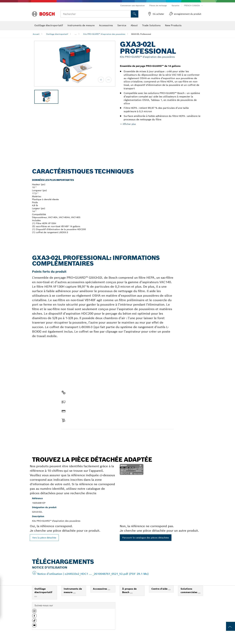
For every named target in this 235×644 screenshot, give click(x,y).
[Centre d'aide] (169, 590)
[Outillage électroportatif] (36, 597)
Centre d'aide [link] (160, 589)
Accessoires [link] (100, 589)
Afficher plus (129, 124)
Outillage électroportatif (57, 34)
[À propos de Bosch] (131, 593)
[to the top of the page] (231, 626)
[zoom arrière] (109, 80)
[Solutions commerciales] (199, 593)
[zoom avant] (101, 80)
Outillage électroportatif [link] (43, 591)
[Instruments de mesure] (74, 593)
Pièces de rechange (158, 5)
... (76, 34)
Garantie (175, 5)
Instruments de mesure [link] (73, 591)
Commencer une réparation (132, 5)
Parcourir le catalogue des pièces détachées (146, 538)
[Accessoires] (109, 590)
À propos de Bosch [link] (129, 591)
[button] (34, 612)
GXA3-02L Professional (141, 34)
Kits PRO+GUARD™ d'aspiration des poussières (104, 34)
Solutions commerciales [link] (189, 591)
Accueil (36, 34)
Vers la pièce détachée (44, 538)
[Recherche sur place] (135, 14)
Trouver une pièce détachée (78, 435)
